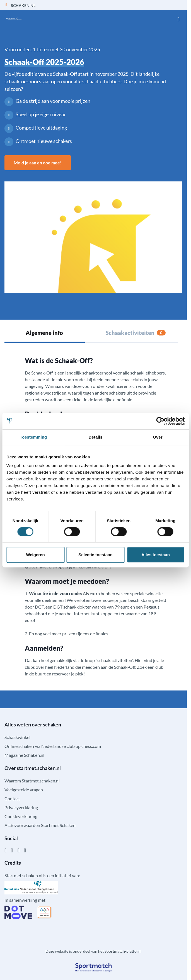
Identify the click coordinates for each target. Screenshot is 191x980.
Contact (12, 798)
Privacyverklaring (21, 807)
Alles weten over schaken (33, 724)
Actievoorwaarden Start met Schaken (40, 825)
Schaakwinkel (17, 737)
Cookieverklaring (21, 816)
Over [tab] (158, 437)
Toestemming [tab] (33, 437)
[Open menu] (179, 19)
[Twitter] (19, 850)
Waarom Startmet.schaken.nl (32, 781)
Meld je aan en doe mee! (38, 163)
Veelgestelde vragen (24, 790)
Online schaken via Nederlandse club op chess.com (53, 746)
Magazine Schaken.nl (24, 755)
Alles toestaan (156, 555)
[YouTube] (25, 850)
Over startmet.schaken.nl (33, 768)
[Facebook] (5, 850)
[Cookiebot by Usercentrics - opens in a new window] (160, 421)
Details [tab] (96, 437)
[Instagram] (12, 850)
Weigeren (35, 555)
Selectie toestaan (95, 555)
